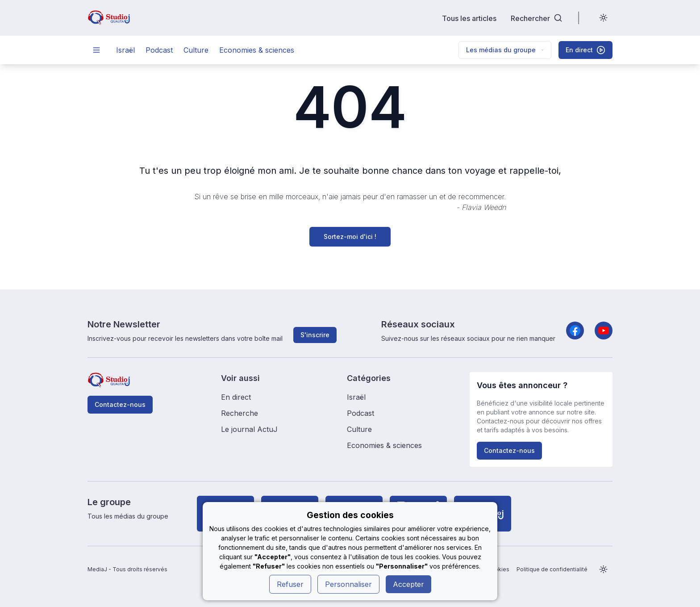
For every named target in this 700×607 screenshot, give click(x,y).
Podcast (159, 50)
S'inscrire (315, 335)
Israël (125, 50)
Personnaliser (348, 584)
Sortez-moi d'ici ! (350, 237)
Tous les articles (469, 18)
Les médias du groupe (505, 50)
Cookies (498, 569)
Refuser (290, 584)
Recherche (240, 413)
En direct (236, 397)
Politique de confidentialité (552, 569)
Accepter (408, 584)
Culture (196, 50)
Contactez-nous (120, 404)
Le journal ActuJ (249, 429)
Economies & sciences (257, 50)
